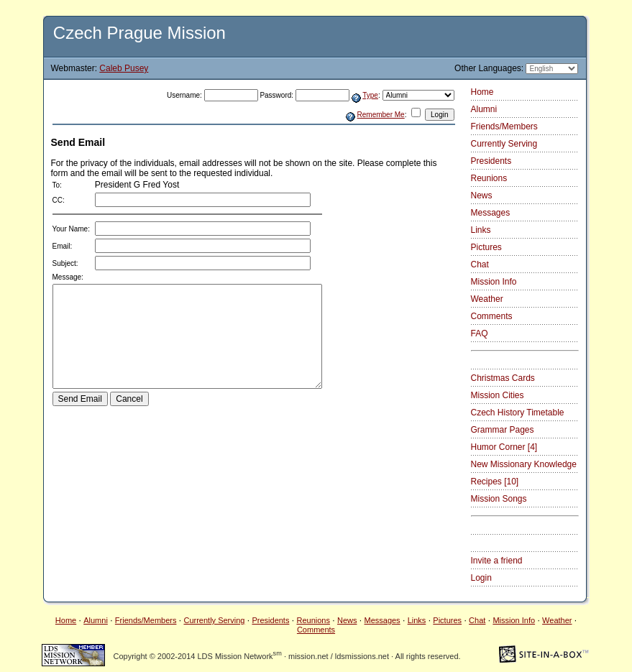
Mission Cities (498, 395)
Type (370, 95)
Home (482, 92)
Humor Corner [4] (504, 447)
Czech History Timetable (518, 413)
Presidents (491, 161)
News (482, 195)
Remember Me (381, 115)
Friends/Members (504, 126)
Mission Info (494, 282)
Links (481, 230)
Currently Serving (504, 144)
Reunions (489, 178)
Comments (492, 316)
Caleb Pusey (124, 68)
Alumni (484, 109)
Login (481, 578)
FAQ (480, 333)
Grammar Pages (503, 430)
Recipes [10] (495, 482)
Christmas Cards (503, 378)
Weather (487, 299)
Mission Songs (499, 499)
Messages (491, 213)
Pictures (486, 247)
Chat (480, 264)
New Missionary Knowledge (524, 464)
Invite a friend (497, 561)
